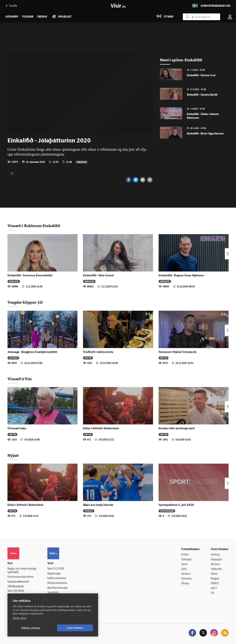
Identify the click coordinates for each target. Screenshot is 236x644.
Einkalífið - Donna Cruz (201, 76)
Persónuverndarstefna (20, 577)
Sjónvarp (186, 579)
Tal (212, 593)
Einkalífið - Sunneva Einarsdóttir (30, 276)
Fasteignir (216, 560)
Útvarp (185, 584)
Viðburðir (216, 569)
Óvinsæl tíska (17, 429)
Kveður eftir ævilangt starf (177, 429)
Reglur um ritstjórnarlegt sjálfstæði (22, 571)
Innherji (215, 555)
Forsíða (11, 6)
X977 (214, 588)
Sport (185, 564)
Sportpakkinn (167, 511)
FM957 (215, 584)
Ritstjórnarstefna (57, 583)
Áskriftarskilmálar (58, 588)
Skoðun (186, 574)
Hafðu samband (57, 578)
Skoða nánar (20, 618)
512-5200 (59, 569)
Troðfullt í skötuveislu (98, 352)
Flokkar (28, 17)
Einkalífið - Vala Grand (98, 276)
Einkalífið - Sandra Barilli (202, 95)
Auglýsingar (54, 574)
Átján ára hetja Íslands (98, 505)
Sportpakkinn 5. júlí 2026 (176, 505)
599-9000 (19, 591)
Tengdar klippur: (23, 302)
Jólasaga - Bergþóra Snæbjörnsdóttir (32, 352)
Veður (214, 574)
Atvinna (215, 564)
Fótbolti (89, 511)
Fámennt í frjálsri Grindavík (178, 352)
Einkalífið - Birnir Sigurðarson (205, 134)
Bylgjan (215, 579)
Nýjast (13, 455)
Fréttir (88, 358)
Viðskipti (186, 560)
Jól (12, 174)
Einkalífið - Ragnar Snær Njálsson (181, 276)
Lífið (184, 569)
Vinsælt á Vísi (20, 379)
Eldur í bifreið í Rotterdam (101, 429)
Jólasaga (13, 358)
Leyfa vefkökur (75, 628)
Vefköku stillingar (31, 628)
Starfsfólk (53, 593)
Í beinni (42, 17)
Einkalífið (82, 162)
